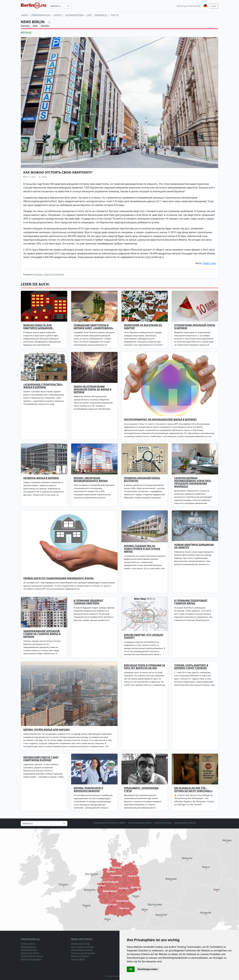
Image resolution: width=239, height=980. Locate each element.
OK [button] (131, 969)
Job (89, 15)
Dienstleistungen (29, 947)
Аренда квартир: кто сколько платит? (144, 636)
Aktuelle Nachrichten (81, 943)
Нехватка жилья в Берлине (41, 478)
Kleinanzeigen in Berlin (185, 822)
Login (214, 6)
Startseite (25, 26)
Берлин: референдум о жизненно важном (88, 789)
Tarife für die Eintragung (32, 956)
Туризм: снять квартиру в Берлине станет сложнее (191, 667)
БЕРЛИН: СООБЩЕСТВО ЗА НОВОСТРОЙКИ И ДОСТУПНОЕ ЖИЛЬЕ (142, 549)
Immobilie (101, 15)
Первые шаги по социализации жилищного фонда (58, 578)
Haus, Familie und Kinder (82, 947)
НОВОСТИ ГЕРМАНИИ (54, 274)
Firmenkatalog (41, 15)
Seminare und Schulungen (83, 953)
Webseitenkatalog (29, 950)
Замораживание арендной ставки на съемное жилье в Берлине (42, 634)
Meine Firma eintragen (31, 959)
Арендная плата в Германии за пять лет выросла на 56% (144, 667)
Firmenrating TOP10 (30, 953)
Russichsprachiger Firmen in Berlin (109, 822)
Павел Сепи (209, 263)
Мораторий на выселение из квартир (143, 327)
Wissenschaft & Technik (82, 950)
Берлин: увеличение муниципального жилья (91, 480)
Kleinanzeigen (75, 15)
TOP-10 (115, 15)
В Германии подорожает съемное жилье (191, 602)
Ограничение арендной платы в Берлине (195, 327)
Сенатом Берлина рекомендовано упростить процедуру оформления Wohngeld (193, 482)
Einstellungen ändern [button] (148, 969)
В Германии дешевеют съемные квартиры (88, 602)
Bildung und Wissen (80, 956)
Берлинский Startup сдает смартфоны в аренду (41, 759)
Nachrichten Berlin (163, 822)
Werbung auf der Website (189, 6)
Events (58, 15)
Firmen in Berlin (28, 943)
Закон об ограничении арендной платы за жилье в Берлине (92, 389)
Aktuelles (45, 26)
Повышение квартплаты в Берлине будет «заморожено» (94, 327)
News (25, 15)
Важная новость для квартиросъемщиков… (39, 327)
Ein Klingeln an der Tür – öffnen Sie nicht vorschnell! (193, 789)
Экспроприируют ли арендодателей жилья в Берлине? (160, 420)
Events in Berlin (78, 959)
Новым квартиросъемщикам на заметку (194, 546)
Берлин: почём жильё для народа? (47, 730)
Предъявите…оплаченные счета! (141, 789)
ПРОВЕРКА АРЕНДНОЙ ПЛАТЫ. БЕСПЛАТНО (142, 480)
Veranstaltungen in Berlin (140, 822)
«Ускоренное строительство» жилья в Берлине (43, 386)
